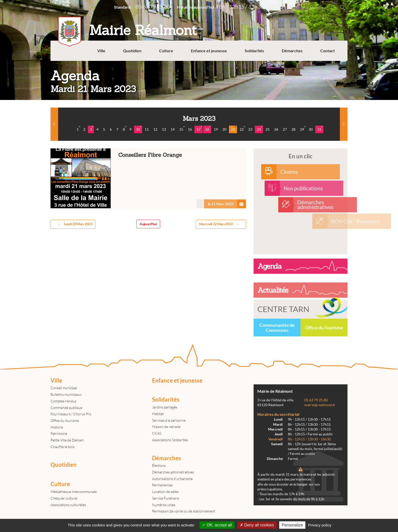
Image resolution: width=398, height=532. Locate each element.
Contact (328, 51)
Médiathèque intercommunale (74, 492)
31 (320, 129)
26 (276, 129)
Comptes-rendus (63, 401)
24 (260, 129)
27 (285, 129)
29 (303, 129)
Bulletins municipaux (66, 394)
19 (216, 129)
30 (311, 129)
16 (190, 129)
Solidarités (254, 51)
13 (164, 129)
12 (155, 129)
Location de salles (165, 492)
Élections (159, 465)
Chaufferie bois (62, 447)
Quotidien (132, 51)
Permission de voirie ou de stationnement (184, 511)
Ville (101, 51)
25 (268, 129)
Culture (166, 51)
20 (224, 129)
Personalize (292, 525)
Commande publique (66, 408)
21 (234, 129)
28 (293, 129)
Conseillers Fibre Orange (148, 178)
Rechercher (342, 8)
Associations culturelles (68, 505)
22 (242, 129)
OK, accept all (217, 525)
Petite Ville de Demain (67, 440)
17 (199, 129)
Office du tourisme (65, 421)
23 (250, 129)
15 (182, 129)
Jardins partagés (165, 407)
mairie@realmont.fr (320, 405)
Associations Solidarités (170, 440)
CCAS (157, 433)
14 (173, 129)
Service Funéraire (165, 498)
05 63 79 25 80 (153, 6)
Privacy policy (320, 525)
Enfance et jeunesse (209, 51)
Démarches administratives (173, 472)
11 (147, 129)
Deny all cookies (257, 525)
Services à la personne (169, 420)
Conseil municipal (64, 388)
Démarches (292, 51)
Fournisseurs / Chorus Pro (71, 414)
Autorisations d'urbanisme (172, 479)
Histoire (57, 427)
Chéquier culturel (64, 498)
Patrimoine (59, 433)
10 (139, 129)
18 (208, 129)
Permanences (162, 485)
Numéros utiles (164, 505)
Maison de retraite (166, 427)
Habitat (158, 414)
